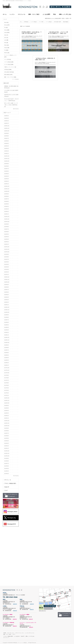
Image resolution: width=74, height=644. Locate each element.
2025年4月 (6, 145)
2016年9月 (6, 405)
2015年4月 (6, 440)
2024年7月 (6, 168)
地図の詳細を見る (42, 610)
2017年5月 (6, 384)
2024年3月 (6, 178)
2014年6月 (6, 465)
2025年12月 (7, 125)
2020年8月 (6, 286)
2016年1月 (6, 417)
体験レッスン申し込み (30, 635)
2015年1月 (6, 447)
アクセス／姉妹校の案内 (8, 635)
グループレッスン (11, 632)
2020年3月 (6, 299)
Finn (5, 27)
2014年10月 (7, 455)
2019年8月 (6, 316)
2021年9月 (6, 253)
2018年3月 (6, 359)
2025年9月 (6, 133)
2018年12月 (7, 337)
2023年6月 (6, 201)
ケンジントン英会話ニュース (10, 54)
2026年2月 (6, 120)
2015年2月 (6, 445)
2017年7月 (6, 379)
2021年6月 (6, 261)
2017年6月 (6, 382)
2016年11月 (7, 400)
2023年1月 (6, 213)
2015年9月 (6, 427)
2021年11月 (7, 248)
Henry (53, 35)
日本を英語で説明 (57, 21)
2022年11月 (7, 218)
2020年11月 (7, 279)
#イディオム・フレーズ (38, 35)
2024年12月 (7, 155)
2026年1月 (6, 122)
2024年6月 (6, 170)
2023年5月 (6, 203)
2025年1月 (6, 153)
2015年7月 (6, 432)
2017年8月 (6, 377)
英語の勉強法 (66, 21)
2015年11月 (7, 422)
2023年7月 (6, 198)
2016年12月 (7, 397)
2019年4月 (6, 327)
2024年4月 (6, 175)
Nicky (5, 42)
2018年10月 (7, 342)
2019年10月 (7, 311)
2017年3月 (6, 390)
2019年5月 (6, 324)
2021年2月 (6, 271)
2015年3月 (6, 442)
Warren (6, 52)
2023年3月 (6, 208)
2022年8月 (6, 226)
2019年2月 (6, 332)
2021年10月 (7, 251)
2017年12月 (7, 367)
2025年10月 (7, 130)
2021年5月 (6, 264)
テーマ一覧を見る (15, 78)
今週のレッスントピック (9, 66)
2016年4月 (6, 410)
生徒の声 (23, 635)
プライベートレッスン (20, 632)
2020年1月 (6, 304)
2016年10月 (7, 402)
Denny (40, 61)
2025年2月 (6, 150)
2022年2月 (6, 241)
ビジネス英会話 (34, 21)
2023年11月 (7, 188)
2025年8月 (6, 135)
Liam (5, 39)
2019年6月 (6, 321)
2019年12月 (7, 306)
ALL (21, 21)
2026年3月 (6, 117)
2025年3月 (6, 148)
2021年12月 (7, 246)
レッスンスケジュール (30, 632)
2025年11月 (7, 127)
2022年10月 (7, 221)
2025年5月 (6, 143)
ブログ (14, 633)
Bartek (6, 22)
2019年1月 (6, 334)
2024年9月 (6, 163)
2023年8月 (6, 196)
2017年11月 (7, 369)
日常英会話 (26, 21)
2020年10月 (7, 281)
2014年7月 (6, 463)
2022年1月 (6, 243)
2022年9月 (6, 223)
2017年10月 (7, 372)
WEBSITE (15, 603)
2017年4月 (6, 387)
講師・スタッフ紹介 (7, 633)
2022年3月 (6, 238)
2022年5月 (6, 233)
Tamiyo (6, 47)
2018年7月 (6, 349)
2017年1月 (6, 395)
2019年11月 (7, 309)
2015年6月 (6, 435)
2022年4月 (6, 236)
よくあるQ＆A (17, 635)
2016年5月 (6, 407)
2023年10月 (7, 190)
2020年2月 (6, 301)
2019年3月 (6, 329)
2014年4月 (6, 470)
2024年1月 (6, 183)
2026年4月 (6, 115)
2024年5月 (6, 173)
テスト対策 (41, 21)
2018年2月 (6, 362)
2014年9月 (6, 458)
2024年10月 (7, 160)
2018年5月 (6, 354)
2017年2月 (6, 392)
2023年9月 (6, 193)
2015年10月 (7, 425)
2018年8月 (6, 347)
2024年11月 (7, 158)
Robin (5, 44)
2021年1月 (6, 274)
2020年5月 (6, 294)
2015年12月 (7, 420)
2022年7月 (6, 228)
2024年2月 (6, 180)
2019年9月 (6, 314)
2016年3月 (6, 412)
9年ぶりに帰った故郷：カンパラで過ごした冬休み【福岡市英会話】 (11, 104)
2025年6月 (6, 140)
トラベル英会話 (49, 21)
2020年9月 (6, 284)
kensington (34, 36)
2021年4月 (6, 266)
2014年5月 (6, 468)
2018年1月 (6, 364)
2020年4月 (6, 296)
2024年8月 (6, 165)
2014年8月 (6, 460)
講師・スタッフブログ (9, 76)
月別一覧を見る (16, 475)
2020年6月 (6, 291)
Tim (5, 49)
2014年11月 (7, 453)
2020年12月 (7, 276)
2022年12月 (7, 216)
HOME (5, 632)
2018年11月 (7, 339)
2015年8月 (6, 430)
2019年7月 (6, 319)
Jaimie (27, 35)
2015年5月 (6, 437)
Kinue (5, 37)
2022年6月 (6, 231)
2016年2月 (6, 415)
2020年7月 (6, 289)
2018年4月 (6, 357)
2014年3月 (6, 473)
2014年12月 (7, 450)
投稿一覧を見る (16, 108)
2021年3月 (6, 269)
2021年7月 (6, 258)
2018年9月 (6, 344)
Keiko (5, 34)
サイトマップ (6, 637)
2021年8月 (6, 256)
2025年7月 (6, 138)
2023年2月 (6, 211)
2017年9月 (6, 374)
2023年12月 (7, 185)
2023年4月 (6, 206)
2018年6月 (6, 352)
